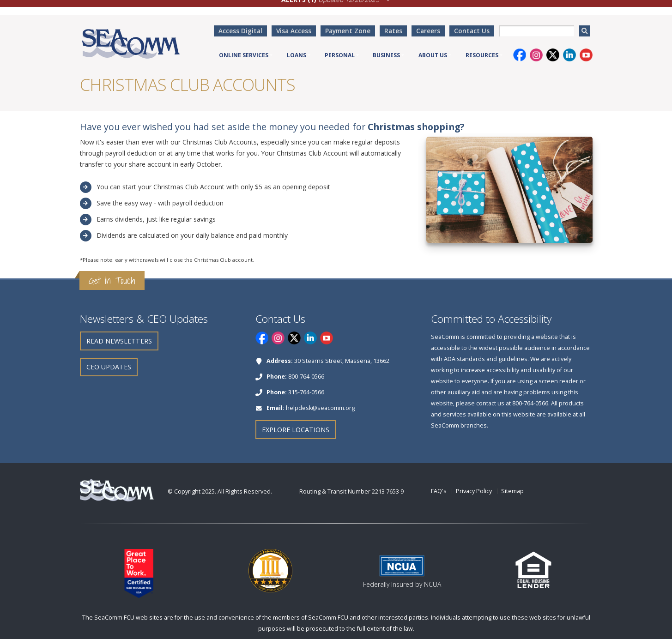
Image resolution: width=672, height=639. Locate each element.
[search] (585, 31)
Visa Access (294, 31)
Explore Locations (296, 430)
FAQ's (439, 491)
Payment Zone (348, 31)
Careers (428, 31)
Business (386, 55)
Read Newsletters (119, 341)
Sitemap (512, 491)
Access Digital (240, 31)
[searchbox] (536, 31)
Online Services (244, 55)
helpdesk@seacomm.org (320, 408)
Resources (482, 55)
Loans (297, 55)
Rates (393, 31)
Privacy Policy (474, 491)
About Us (433, 55)
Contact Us (472, 31)
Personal (340, 55)
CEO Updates (109, 367)
